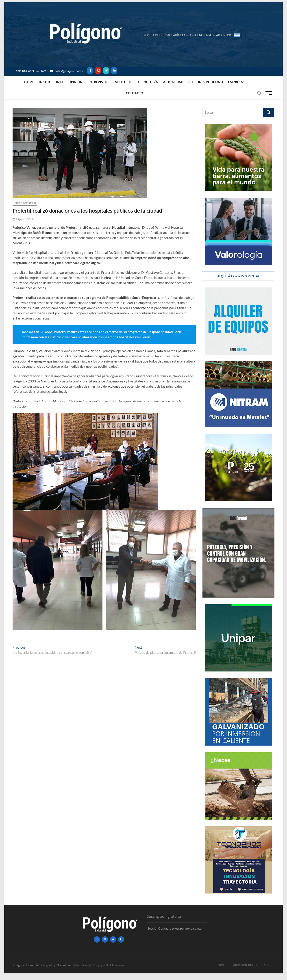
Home (29, 82)
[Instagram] (98, 71)
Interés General (25, 203)
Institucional (51, 82)
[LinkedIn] (114, 71)
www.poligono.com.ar (187, 928)
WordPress (82, 965)
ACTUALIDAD (173, 82)
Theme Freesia (65, 965)
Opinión (76, 82)
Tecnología (148, 82)
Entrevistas (98, 82)
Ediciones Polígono (206, 82)
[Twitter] (106, 71)
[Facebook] (90, 71)
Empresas (236, 82)
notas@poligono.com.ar (67, 71)
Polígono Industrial (26, 965)
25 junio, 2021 (23, 219)
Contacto (135, 93)
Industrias (123, 82)
